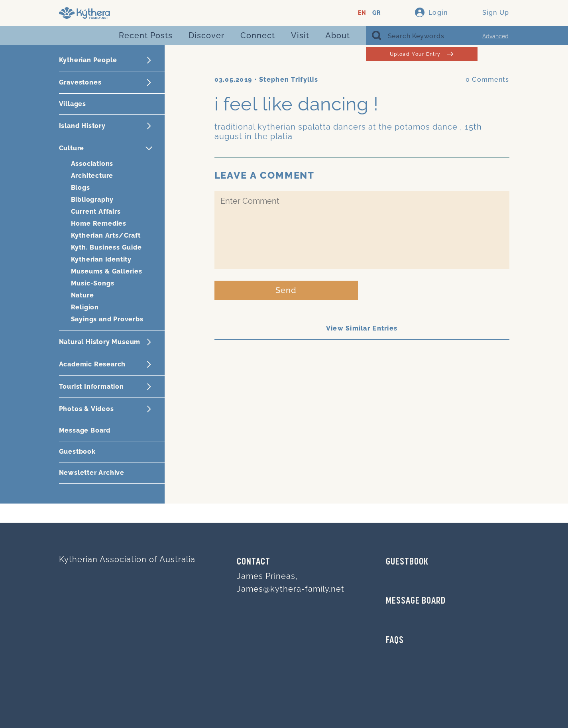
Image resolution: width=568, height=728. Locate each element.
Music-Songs (93, 283)
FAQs (395, 641)
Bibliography (92, 200)
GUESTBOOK (407, 562)
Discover (206, 35)
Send (286, 290)
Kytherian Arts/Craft (106, 235)
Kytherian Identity (101, 259)
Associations (92, 164)
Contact (254, 562)
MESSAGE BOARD (416, 601)
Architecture (92, 176)
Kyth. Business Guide (106, 247)
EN (362, 13)
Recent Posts (146, 35)
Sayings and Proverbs (107, 319)
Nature (83, 295)
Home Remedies (99, 223)
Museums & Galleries (107, 271)
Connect (258, 35)
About (338, 35)
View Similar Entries (362, 328)
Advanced (495, 36)
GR (376, 13)
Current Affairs (96, 212)
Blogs (81, 188)
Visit (300, 35)
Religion (85, 307)
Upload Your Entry (422, 54)
